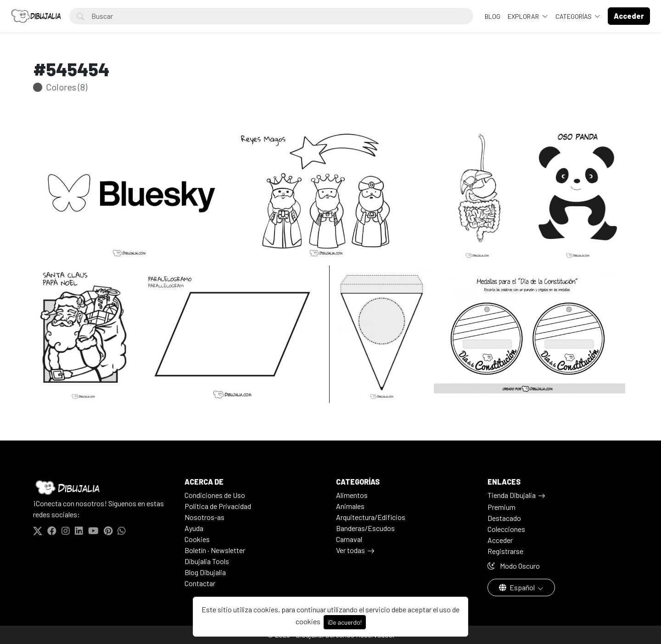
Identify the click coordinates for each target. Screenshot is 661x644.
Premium (501, 507)
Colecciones (506, 529)
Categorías (574, 16)
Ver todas (350, 550)
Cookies (197, 539)
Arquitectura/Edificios (371, 517)
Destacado (504, 518)
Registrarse (505, 551)
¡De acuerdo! (345, 622)
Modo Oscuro (514, 566)
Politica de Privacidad (218, 506)
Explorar (524, 16)
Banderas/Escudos (365, 528)
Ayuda (194, 528)
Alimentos (352, 495)
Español (518, 587)
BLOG (493, 16)
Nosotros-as (204, 517)
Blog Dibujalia (205, 572)
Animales (350, 506)
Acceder (500, 540)
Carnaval (349, 539)
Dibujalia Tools (207, 561)
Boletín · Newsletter (215, 550)
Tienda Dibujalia (512, 495)
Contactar (200, 583)
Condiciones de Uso (215, 495)
